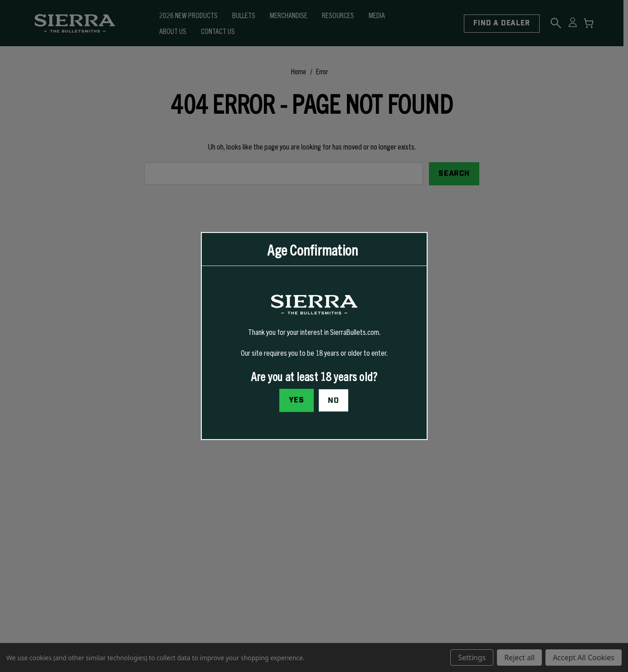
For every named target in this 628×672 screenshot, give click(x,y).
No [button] (333, 401)
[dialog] (314, 336)
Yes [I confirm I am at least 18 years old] (297, 400)
